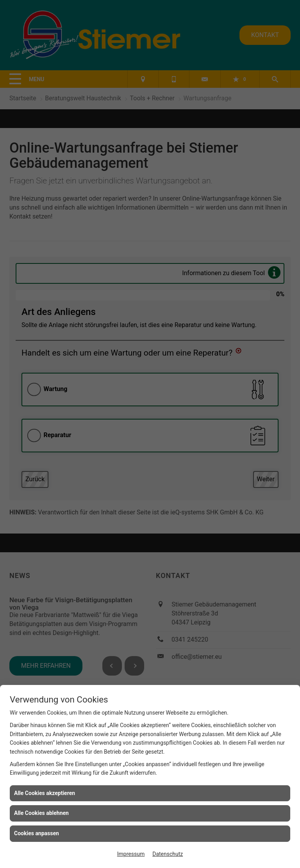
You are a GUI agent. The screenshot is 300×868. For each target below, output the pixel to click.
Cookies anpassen (37, 833)
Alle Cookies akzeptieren (45, 793)
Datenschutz (168, 854)
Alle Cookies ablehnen (41, 813)
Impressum (131, 854)
